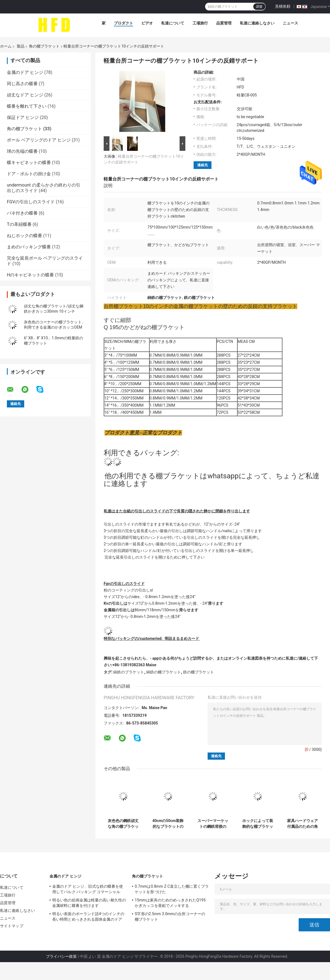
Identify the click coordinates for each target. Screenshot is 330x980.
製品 (21, 46)
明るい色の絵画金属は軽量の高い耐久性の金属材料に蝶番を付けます (89, 903)
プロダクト (123, 23)
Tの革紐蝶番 (19, 224)
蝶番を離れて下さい (27, 106)
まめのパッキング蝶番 (29, 247)
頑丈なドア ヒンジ (25, 95)
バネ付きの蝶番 (22, 213)
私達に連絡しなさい (257, 23)
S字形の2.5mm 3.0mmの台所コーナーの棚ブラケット (170, 917)
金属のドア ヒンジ (25, 72)
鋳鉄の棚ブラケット (164, 672)
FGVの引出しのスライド (31, 202)
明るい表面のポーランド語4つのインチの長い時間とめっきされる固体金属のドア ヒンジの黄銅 (88, 917)
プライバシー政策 (61, 956)
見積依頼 (283, 6)
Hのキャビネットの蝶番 (30, 275)
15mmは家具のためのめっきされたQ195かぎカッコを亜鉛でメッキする (170, 903)
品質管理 (224, 23)
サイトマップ (12, 926)
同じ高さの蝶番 (22, 84)
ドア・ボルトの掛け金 (29, 174)
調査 (259, 7)
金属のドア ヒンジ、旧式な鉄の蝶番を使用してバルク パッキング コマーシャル (88, 889)
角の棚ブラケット (44, 46)
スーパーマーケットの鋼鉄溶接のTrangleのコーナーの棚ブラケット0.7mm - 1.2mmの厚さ (213, 824)
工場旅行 (200, 23)
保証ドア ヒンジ (23, 117)
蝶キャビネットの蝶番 (29, 163)
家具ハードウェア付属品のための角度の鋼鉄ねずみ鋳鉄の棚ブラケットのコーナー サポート (302, 824)
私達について (173, 23)
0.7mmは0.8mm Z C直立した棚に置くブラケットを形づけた (172, 889)
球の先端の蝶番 (22, 151)
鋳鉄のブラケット (129, 672)
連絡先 (203, 165)
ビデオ (147, 23)
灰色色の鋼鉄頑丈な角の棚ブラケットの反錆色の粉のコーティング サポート (123, 824)
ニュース (290, 23)
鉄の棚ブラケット (199, 672)
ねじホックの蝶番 (24, 236)
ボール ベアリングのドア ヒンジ (39, 140)
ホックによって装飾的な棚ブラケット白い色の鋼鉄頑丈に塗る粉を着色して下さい (258, 824)
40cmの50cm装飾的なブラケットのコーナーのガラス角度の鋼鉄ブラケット (168, 824)
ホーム (6, 46)
